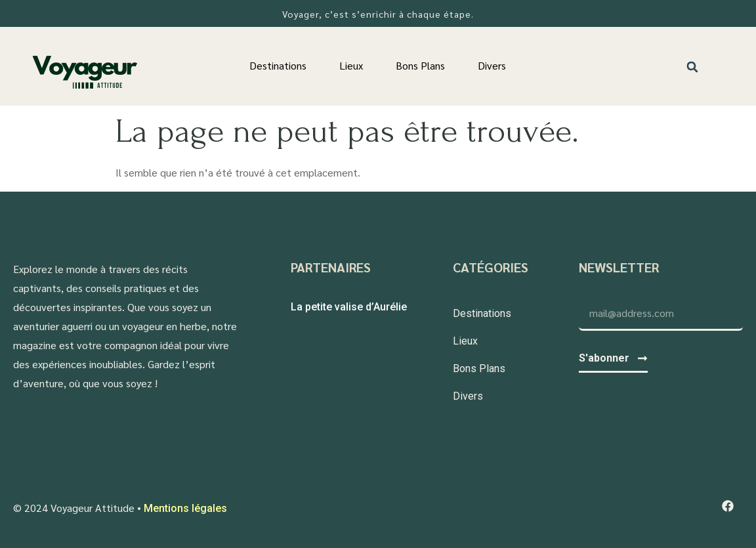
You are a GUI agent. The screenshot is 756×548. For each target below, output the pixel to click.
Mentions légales (185, 508)
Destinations (278, 65)
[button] (693, 67)
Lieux (351, 65)
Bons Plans (420, 65)
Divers (492, 65)
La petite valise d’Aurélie (349, 307)
